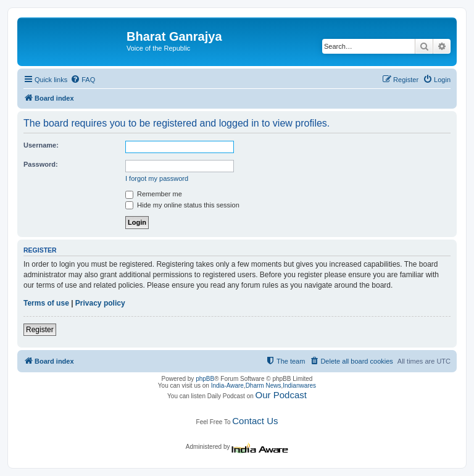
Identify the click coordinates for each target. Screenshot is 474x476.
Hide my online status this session (182, 205)
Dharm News (264, 386)
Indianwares (299, 386)
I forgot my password (157, 178)
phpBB (205, 379)
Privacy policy (100, 303)
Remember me (154, 194)
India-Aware (227, 386)
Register (40, 330)
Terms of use (46, 303)
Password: (41, 164)
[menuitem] (83, 80)
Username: (41, 145)
